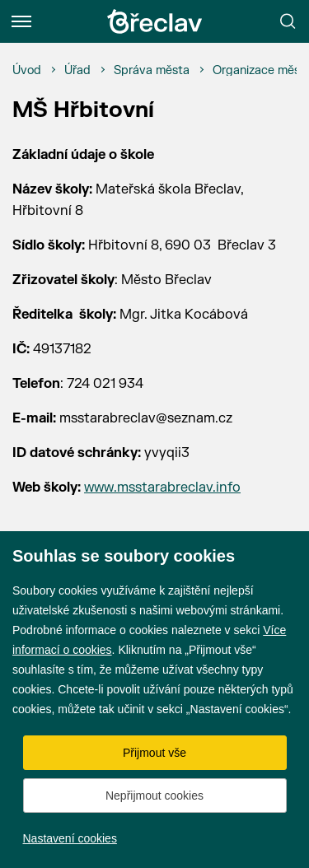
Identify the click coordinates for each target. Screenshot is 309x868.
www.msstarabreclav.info (162, 488)
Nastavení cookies (70, 838)
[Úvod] (27, 71)
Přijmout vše (154, 753)
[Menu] (21, 21)
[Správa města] (152, 71)
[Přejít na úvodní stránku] (155, 21)
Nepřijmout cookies (154, 796)
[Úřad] (77, 71)
